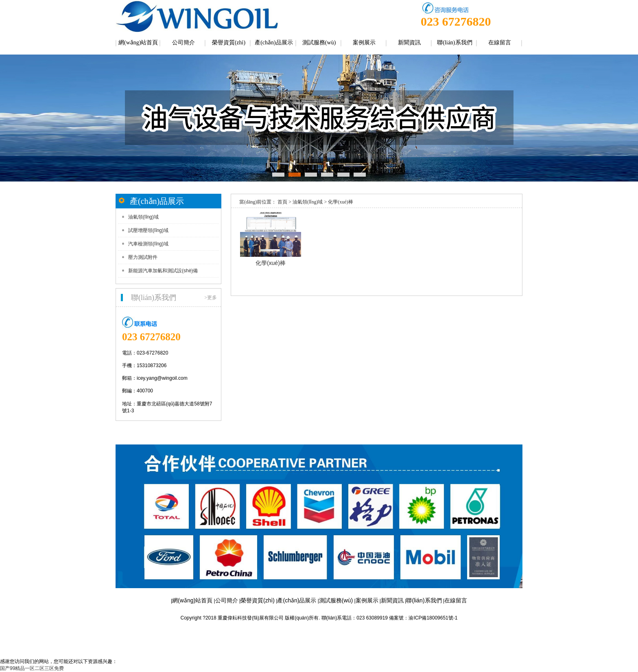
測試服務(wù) (319, 43)
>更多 (211, 298)
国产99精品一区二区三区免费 (32, 668)
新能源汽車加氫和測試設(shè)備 (163, 271)
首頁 (282, 202)
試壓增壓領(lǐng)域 (148, 230)
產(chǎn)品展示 (274, 43)
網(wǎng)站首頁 (138, 43)
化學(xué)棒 (340, 202)
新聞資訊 (409, 43)
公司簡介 (184, 43)
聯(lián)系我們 (454, 43)
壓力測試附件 (143, 257)
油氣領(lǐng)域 (143, 217)
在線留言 (500, 43)
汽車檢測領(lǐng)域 (148, 244)
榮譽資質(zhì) (229, 43)
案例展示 (364, 43)
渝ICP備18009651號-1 (433, 618)
